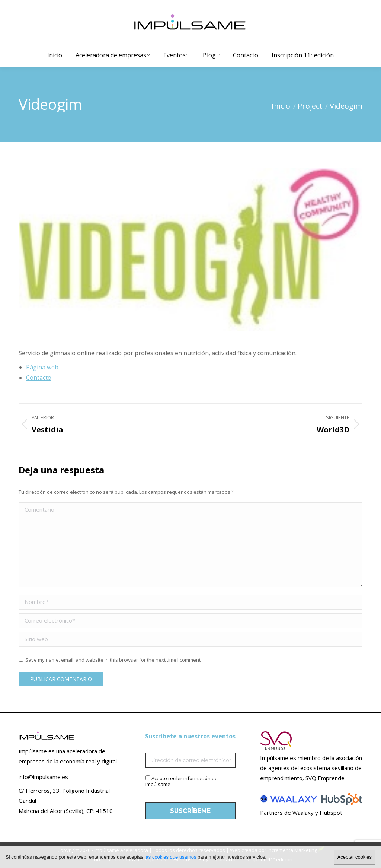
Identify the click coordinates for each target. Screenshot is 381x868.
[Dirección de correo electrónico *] (191, 760)
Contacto (39, 378)
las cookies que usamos (171, 857)
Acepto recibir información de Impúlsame (182, 781)
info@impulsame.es (43, 777)
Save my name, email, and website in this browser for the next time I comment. (113, 660)
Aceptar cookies (355, 857)
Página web (42, 367)
